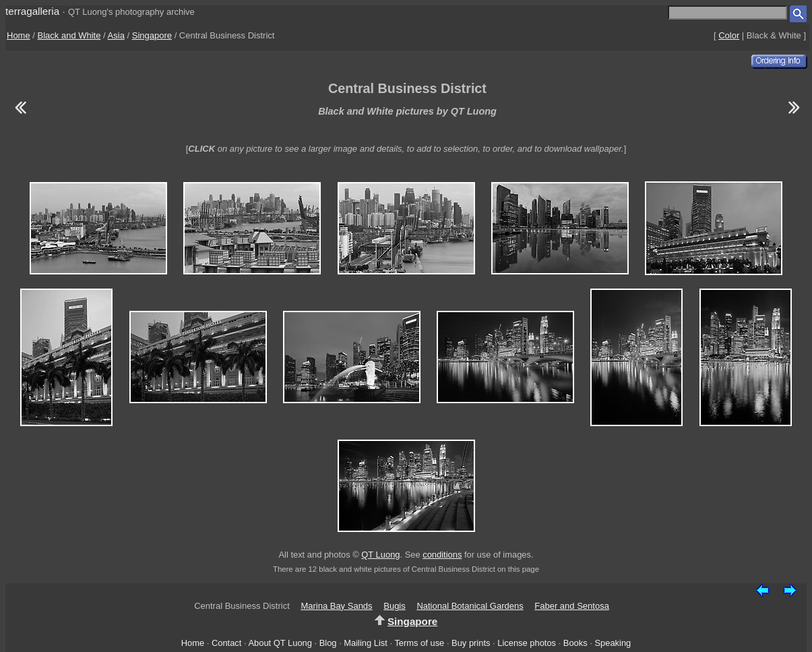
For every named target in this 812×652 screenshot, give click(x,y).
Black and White (69, 35)
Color (729, 35)
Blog (328, 643)
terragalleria (32, 11)
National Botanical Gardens (470, 606)
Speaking (613, 643)
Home (19, 35)
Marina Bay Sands (336, 606)
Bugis (395, 606)
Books (575, 643)
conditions (442, 555)
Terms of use (419, 643)
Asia (116, 35)
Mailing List (366, 643)
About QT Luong (280, 643)
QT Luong (380, 555)
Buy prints (471, 643)
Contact (226, 643)
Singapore (152, 35)
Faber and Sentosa (572, 606)
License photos (527, 643)
